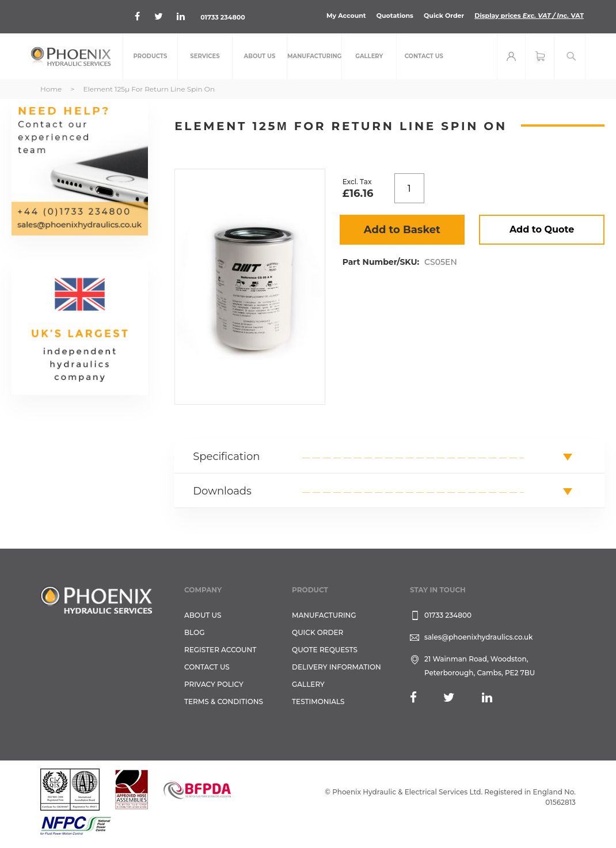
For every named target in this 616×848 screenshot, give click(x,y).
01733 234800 (223, 17)
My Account (346, 16)
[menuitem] (150, 56)
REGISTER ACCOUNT (220, 650)
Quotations (395, 16)
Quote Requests (325, 650)
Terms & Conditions (224, 701)
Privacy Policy (214, 684)
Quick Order (444, 16)
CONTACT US (207, 667)
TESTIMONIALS (318, 701)
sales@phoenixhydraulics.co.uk (479, 637)
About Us (203, 615)
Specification (226, 457)
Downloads (222, 491)
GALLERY (308, 684)
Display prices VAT (529, 16)
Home (51, 89)
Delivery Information (336, 667)
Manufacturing (324, 615)
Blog (194, 632)
